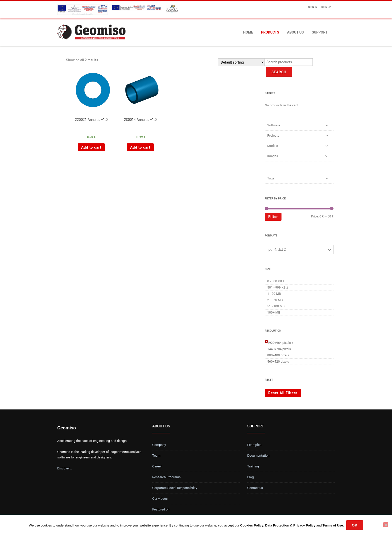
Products (270, 32)
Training (253, 466)
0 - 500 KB (275, 281)
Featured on (161, 509)
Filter (273, 217)
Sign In (313, 7)
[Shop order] (241, 62)
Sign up (326, 7)
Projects (273, 136)
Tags (271, 178)
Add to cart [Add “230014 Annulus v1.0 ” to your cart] (140, 147)
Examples (254, 445)
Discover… (64, 468)
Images (273, 156)
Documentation (258, 456)
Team (156, 456)
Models (273, 146)
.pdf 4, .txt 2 (277, 249)
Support (320, 32)
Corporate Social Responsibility (175, 488)
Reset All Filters (283, 393)
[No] (386, 525)
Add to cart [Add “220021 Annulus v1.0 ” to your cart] (91, 147)
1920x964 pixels (279, 343)
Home (248, 32)
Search (279, 72)
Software (274, 125)
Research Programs (166, 477)
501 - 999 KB (276, 287)
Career (157, 466)
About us (295, 32)
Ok (355, 525)
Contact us (255, 488)
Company (159, 445)
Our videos (160, 499)
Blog (250, 477)
